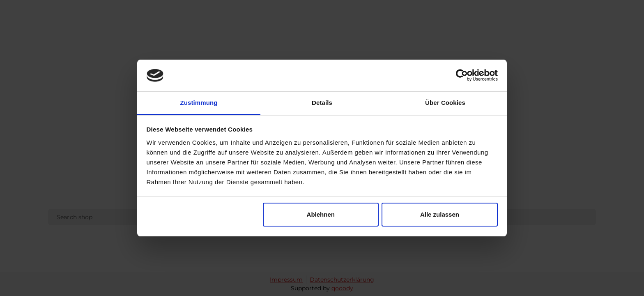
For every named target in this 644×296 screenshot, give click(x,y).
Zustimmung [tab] (199, 103)
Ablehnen (321, 214)
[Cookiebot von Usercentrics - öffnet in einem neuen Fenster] (462, 76)
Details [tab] (322, 103)
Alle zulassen (440, 214)
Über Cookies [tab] (445, 103)
